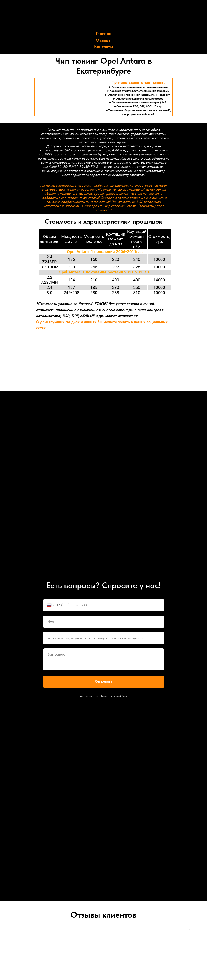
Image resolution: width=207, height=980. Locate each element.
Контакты (104, 47)
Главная (103, 33)
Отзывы (104, 40)
